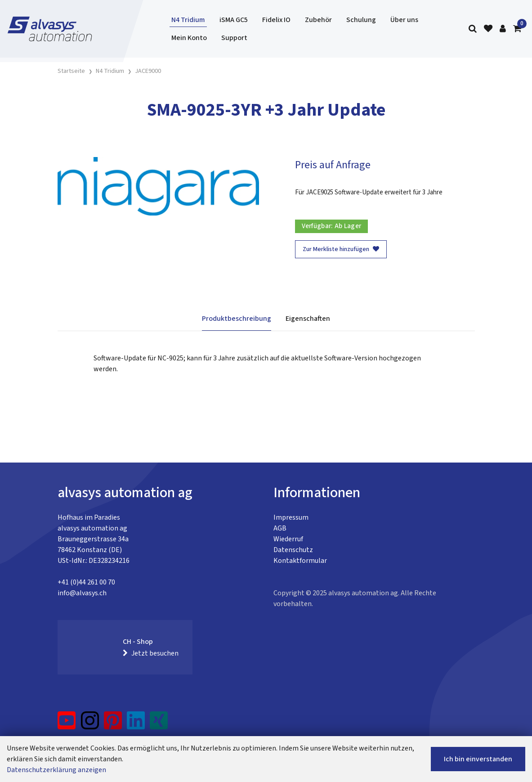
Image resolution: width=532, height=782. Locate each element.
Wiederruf (288, 539)
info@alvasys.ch (82, 593)
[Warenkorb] (517, 29)
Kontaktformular (300, 561)
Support (234, 38)
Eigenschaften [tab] (308, 319)
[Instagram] (90, 724)
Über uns (404, 20)
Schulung (361, 20)
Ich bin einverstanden (478, 759)
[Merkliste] (488, 29)
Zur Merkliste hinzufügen (341, 249)
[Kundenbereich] (503, 29)
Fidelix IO (276, 20)
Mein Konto (189, 38)
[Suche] (473, 29)
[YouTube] (67, 724)
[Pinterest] (113, 724)
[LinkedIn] (136, 724)
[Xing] (159, 724)
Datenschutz (293, 550)
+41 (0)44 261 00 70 (86, 582)
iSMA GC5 (234, 20)
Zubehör (318, 20)
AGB (280, 528)
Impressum (291, 517)
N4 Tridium (188, 20)
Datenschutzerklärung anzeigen (56, 770)
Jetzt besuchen (151, 653)
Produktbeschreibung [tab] (237, 319)
